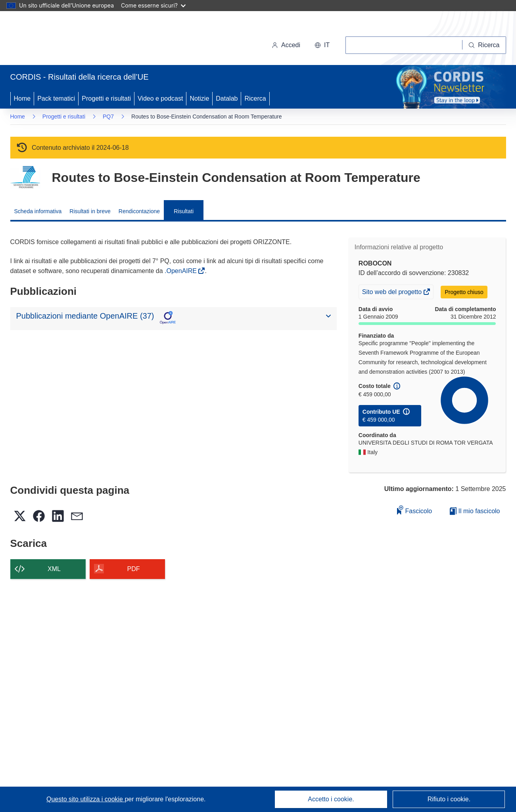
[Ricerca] (484, 45)
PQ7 (108, 117)
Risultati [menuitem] (184, 211)
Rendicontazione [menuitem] (139, 211)
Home (22, 98)
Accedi (286, 45)
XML (54, 569)
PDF (134, 569)
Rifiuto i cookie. (449, 799)
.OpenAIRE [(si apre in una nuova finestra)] (181, 271)
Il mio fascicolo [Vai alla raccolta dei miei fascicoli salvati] (475, 511)
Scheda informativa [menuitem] (38, 211)
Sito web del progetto (393, 293)
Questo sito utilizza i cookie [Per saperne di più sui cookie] (85, 799)
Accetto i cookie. (331, 799)
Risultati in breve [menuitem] (90, 211)
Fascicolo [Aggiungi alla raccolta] (414, 510)
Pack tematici (56, 98)
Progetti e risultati (106, 98)
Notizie (199, 98)
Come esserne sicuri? (153, 5)
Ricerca (255, 98)
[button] (322, 45)
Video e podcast (160, 98)
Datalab (227, 98)
